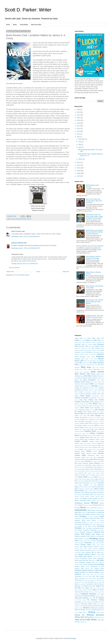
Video (96, 602)
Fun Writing (83, 435)
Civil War (101, 390)
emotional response (98, 422)
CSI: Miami (93, 404)
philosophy (99, 524)
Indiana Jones (85, 459)
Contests (77, 398)
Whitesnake (94, 608)
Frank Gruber (100, 431)
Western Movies (99, 606)
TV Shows (100, 598)
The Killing (90, 582)
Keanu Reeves (100, 475)
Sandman (95, 549)
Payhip (102, 522)
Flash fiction (82, 429)
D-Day (100, 404)
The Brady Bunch (91, 578)
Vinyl (99, 602)
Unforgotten (78, 602)
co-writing (94, 392)
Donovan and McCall (94, 418)
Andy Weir (83, 352)
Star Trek (88, 560)
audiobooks (100, 354)
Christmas (101, 388)
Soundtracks (84, 558)
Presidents (86, 530)
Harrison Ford (96, 447)
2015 (79, 131)
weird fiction (101, 604)
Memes (102, 493)
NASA (89, 510)
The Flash (85, 580)
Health (81, 449)
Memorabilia (82, 495)
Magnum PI (78, 487)
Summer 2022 (89, 568)
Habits (100, 443)
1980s (88, 340)
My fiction (94, 508)
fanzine (86, 427)
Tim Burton (101, 590)
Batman (101, 359)
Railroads (101, 536)
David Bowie (85, 408)
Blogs (89, 367)
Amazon (89, 350)
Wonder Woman (96, 610)
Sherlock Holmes (90, 555)
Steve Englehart (100, 562)
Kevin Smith (83, 477)
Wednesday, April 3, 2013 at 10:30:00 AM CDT (26, 248)
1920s (76, 338)
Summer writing (94, 572)
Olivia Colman (89, 518)
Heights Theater (88, 449)
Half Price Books (87, 445)
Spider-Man (101, 558)
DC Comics (99, 410)
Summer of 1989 (93, 570)
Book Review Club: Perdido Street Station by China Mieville (94, 302)
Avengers (77, 359)
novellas (83, 518)
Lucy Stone (93, 485)
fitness (76, 429)
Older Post (66, 272)
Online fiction (86, 520)
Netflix (79, 512)
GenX (98, 435)
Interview (88, 461)
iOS (92, 461)
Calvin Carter (85, 382)
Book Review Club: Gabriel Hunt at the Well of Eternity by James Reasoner (94, 232)
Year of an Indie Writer (86, 620)
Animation (89, 352)
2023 (79, 110)
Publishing (97, 532)
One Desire (97, 518)
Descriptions (95, 414)
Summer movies (81, 570)
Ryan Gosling (88, 549)
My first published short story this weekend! (90, 246)
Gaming (89, 436)
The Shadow (97, 586)
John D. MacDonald (95, 469)
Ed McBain (97, 420)
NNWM (87, 514)
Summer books (99, 568)
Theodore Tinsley (87, 590)
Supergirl (102, 572)
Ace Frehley (89, 344)
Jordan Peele (94, 471)
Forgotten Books (79, 431)
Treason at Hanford (89, 596)
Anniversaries (96, 352)
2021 (79, 115)
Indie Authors (93, 459)
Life (99, 481)
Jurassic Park (91, 473)
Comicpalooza (95, 396)
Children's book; (93, 388)
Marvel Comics (99, 489)
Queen (96, 536)
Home (8, 25)
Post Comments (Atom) (22, 275)
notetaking (96, 516)
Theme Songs (78, 590)
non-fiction (93, 514)
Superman (78, 574)
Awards (83, 359)
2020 (79, 118)
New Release (91, 512)
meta (95, 495)
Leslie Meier (81, 481)
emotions (77, 423)
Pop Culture (78, 530)
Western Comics (79, 606)
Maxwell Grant (89, 493)
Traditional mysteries (88, 594)
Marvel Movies (79, 491)
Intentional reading (80, 461)
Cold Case (101, 392)
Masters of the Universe (91, 491)
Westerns (87, 608)
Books (15, 25)
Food (88, 429)
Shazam (81, 555)
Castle (91, 384)
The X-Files (97, 588)
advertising (92, 346)
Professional (101, 530)
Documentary (84, 418)
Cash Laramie (84, 384)
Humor (102, 455)
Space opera (92, 558)
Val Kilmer (84, 602)
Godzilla (77, 439)
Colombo (77, 394)
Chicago (94, 386)
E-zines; (87, 420)
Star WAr (94, 561)
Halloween (95, 445)
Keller (76, 477)
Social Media (24, 25)
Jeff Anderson (89, 467)
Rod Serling (84, 547)
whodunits (101, 608)
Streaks (88, 566)
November (82, 139)
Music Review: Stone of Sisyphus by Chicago (93, 257)
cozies (76, 400)
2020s (80, 342)
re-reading (86, 539)
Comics (102, 396)
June (80, 142)
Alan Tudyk (81, 348)
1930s (81, 338)
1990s (95, 340)
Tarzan (92, 574)
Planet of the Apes (85, 526)
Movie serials (100, 500)
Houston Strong (91, 453)
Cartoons (77, 384)
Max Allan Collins (80, 493)
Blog (83, 367)
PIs (103, 524)
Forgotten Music (90, 431)
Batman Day (96, 361)
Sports (76, 560)
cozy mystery (99, 400)
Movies (95, 503)
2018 (79, 123)
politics (102, 528)
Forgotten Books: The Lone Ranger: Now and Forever (94, 316)
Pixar (76, 526)
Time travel (78, 592)
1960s (98, 338)
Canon (92, 382)
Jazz (84, 467)
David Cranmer (16, 231)
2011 (79, 165)
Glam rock (93, 437)
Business (78, 382)
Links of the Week (84, 483)
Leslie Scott (88, 481)
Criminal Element (94, 402)
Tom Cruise (85, 592)
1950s (94, 338)
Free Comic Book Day (81, 433)
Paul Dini (97, 522)
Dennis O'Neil (79, 414)
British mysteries (92, 378)
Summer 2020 (79, 568)
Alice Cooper (96, 348)
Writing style (89, 617)
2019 (79, 120)
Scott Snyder (96, 551)
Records (90, 541)
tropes (91, 598)
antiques (82, 354)
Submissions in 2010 (97, 566)
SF (31, 219)
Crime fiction (85, 402)
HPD (98, 455)
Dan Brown (83, 406)
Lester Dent (95, 481)
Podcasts (78, 528)
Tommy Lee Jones (93, 592)
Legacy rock (98, 479)
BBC (81, 363)
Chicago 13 (101, 386)
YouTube (77, 622)
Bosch (82, 376)
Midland (85, 499)
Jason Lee (81, 465)
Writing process (95, 615)
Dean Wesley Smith (90, 412)
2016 (79, 128)
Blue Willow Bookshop (86, 369)
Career (95, 382)
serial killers (78, 553)
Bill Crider (95, 365)
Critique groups (84, 404)
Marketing (81, 489)
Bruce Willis (100, 380)
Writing (92, 612)
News (97, 512)
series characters (86, 553)
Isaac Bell (97, 461)
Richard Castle (86, 545)
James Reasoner (94, 463)
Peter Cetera (93, 524)
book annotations (85, 372)
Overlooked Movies (80, 522)
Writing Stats (79, 617)
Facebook (101, 425)
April (80, 147)
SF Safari (97, 553)
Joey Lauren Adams (84, 469)
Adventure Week (84, 346)
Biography (77, 367)
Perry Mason (86, 524)
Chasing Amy (88, 386)
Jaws (81, 467)
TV (94, 598)
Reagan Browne (83, 541)
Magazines (101, 485)
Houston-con (91, 455)
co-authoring (87, 392)
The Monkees (82, 584)
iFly (95, 457)
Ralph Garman (79, 539)
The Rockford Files (87, 586)
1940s (89, 338)
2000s (99, 340)
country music (100, 398)
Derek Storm (87, 414)
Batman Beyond (88, 361)
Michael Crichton (90, 497)
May (80, 145)
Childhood (86, 388)
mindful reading (93, 499)
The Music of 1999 (91, 584)
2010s (76, 342)
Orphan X (95, 520)
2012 (79, 163)
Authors (100, 356)
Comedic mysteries (85, 394)
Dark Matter (97, 406)
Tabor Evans (86, 574)
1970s (77, 340)
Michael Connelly (79, 497)
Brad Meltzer (88, 376)
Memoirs (77, 495)
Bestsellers (82, 365)
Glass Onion (100, 437)
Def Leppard (100, 412)
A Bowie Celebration (97, 342)
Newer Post (10, 272)
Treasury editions (100, 596)
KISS (96, 477)
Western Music (79, 608)
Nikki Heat (81, 514)
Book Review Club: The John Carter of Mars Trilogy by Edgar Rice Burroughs (94, 216)
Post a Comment (14, 268)
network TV (84, 512)
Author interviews (80, 357)
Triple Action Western (82, 598)
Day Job (92, 410)
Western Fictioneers (89, 606)
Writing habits (100, 612)
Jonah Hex (88, 471)
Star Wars (100, 560)
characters (101, 384)
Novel (102, 516)
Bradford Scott (97, 376)
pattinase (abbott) (17, 243)
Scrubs (102, 551)
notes (91, 516)
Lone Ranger (78, 485)
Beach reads (86, 363)
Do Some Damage (94, 416)
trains (98, 594)
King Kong (91, 477)
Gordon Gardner (81, 441)
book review (15, 219)
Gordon (102, 439)
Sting (95, 564)
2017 (79, 126)
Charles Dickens (79, 386)
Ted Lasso (85, 576)
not (88, 516)
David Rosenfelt (95, 408)
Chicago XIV (78, 388)
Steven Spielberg (89, 564)
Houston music (80, 453)
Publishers (89, 532)
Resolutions (88, 543)
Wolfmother (89, 610)
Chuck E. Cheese (93, 390)
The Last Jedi (98, 582)
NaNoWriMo (81, 510)
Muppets (95, 505)
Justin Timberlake (91, 475)
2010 (79, 168)
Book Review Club (24, 219)
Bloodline (77, 369)
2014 (79, 134)
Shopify (98, 555)
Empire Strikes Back (86, 423)
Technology (78, 576)
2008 (79, 173)
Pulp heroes (96, 534)
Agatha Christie (99, 346)
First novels (101, 427)
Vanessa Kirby (91, 602)
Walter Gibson (92, 604)
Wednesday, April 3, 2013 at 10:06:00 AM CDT (26, 237)
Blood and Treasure (98, 367)
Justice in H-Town (80, 475)
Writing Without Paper (98, 617)
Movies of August (88, 505)
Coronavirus (93, 398)
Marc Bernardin (96, 487)
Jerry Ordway (98, 467)
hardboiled (81, 447)
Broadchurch (101, 378)
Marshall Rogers (89, 489)
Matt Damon (101, 491)
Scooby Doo (89, 550)
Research (81, 543)
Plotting (94, 526)
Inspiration (101, 459)
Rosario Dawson (93, 547)
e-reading (82, 420)
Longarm (86, 485)
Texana (102, 576)
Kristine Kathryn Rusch (80, 479)
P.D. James (90, 522)
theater (102, 588)
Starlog (76, 562)
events (96, 425)
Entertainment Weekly (98, 423)
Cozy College (88, 400)
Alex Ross (88, 348)
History (89, 451)
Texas (76, 578)
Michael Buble (100, 495)
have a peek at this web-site (27, 261)
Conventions (85, 398)
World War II (83, 612)
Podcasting (100, 526)
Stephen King (90, 562)
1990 (91, 340)
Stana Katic (82, 560)
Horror (95, 451)
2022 (79, 112)
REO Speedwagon (99, 541)
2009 (79, 171)
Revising (98, 543)
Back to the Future (91, 359)
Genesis (94, 436)
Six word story (97, 557)
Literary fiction (93, 483)
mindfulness (101, 499)
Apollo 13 (88, 354)
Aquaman (93, 354)
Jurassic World (100, 473)
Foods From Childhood (97, 429)
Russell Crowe (79, 549)
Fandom (77, 427)
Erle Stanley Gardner (81, 425)
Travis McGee (79, 596)
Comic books (85, 396)
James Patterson (83, 463)
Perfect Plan (78, 524)
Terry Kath (92, 576)
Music (83, 507)
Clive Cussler (79, 392)
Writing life (80, 615)
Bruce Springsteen (90, 380)
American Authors (96, 350)
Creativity (78, 402)
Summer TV (84, 572)
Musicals (89, 508)
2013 (79, 137)
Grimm (89, 443)
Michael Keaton (100, 497)
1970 (102, 338)
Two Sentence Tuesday (95, 600)
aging (76, 348)
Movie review (91, 500)
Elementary (89, 422)
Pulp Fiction (86, 534)
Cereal (96, 384)
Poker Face (85, 528)
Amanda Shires (83, 350)
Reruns (76, 543)
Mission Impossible (80, 500)
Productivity (93, 530)
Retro (94, 543)
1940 (85, 338)
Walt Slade (84, 604)
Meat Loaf (96, 493)
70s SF (88, 342)
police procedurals (94, 528)
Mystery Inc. (101, 508)
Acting (95, 344)
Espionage (91, 425)
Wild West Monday (80, 610)
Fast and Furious (93, 427)
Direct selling (83, 416)
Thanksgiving (82, 578)
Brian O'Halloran (83, 378)
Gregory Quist (83, 443)
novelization (78, 518)
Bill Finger (101, 365)
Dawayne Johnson (85, 410)
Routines (102, 547)
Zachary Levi (83, 622)
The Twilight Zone (87, 588)
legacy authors (90, 479)
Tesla (97, 576)
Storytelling (100, 564)
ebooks (92, 420)
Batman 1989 (79, 361)
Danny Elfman (90, 406)
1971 (81, 340)
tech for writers (99, 574)
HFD (103, 449)
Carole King (101, 382)
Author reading (91, 357)
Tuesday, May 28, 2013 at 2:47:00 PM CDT (25, 264)
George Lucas (84, 437)
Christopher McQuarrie (81, 390)
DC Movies (78, 412)
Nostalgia (83, 516)
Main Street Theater (87, 487)
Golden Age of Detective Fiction (89, 439)
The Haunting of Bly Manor (95, 580)
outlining (102, 520)
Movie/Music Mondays (82, 503)
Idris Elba (89, 457)
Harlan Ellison (88, 447)
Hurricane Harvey (80, 457)
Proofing (77, 532)
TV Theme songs (80, 600)
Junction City (82, 473)
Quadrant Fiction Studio (87, 536)
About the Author (36, 25)
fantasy (82, 427)
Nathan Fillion (95, 510)
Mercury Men (90, 495)
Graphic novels (94, 441)
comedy (94, 394)
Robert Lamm (96, 545)
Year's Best (101, 620)
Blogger (74, 638)
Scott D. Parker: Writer (28, 10)
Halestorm (80, 445)
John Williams (81, 471)
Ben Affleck (94, 363)
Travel (102, 594)
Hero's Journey (97, 449)
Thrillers (94, 590)
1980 (84, 340)
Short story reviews (85, 557)
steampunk (82, 562)
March (81, 159)
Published (83, 532)
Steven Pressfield (79, 564)
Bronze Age (78, 380)
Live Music (101, 483)
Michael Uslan (78, 499)
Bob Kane (97, 369)
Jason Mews (88, 465)
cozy (81, 400)
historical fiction (80, 451)
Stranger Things (80, 566)
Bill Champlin (88, 365)
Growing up (94, 443)
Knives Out (101, 477)
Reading (94, 538)
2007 (79, 176)
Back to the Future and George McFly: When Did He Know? (94, 201)
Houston (101, 451)
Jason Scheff (96, 465)
